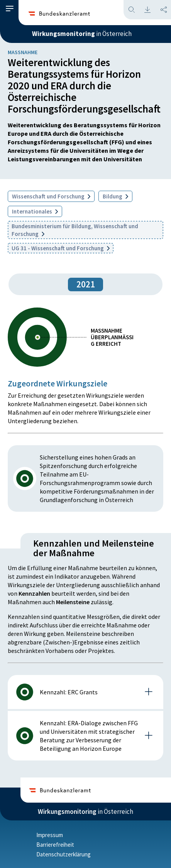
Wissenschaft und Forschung (51, 196)
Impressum (50, 835)
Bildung (115, 196)
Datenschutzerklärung (63, 854)
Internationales (35, 211)
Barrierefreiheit (55, 845)
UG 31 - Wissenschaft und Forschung (61, 248)
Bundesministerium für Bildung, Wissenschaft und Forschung (75, 230)
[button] (10, 9)
